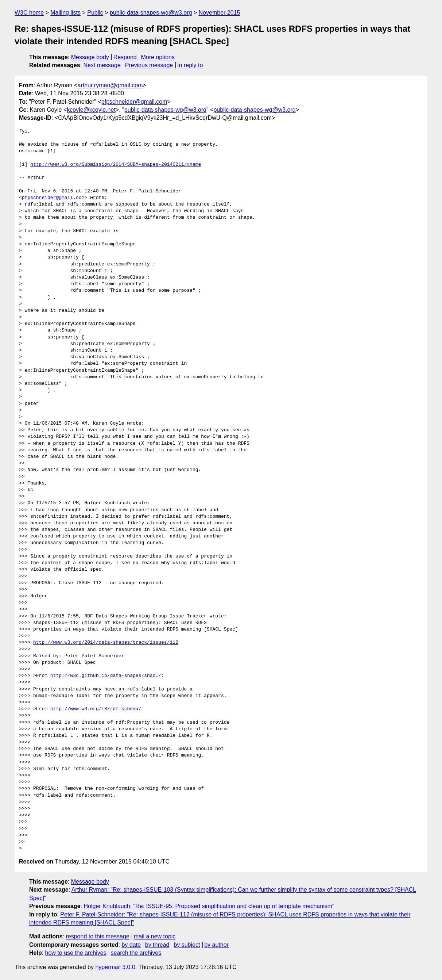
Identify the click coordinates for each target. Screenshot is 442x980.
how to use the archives (76, 953)
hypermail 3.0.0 (115, 967)
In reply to (190, 65)
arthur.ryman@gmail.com (110, 85)
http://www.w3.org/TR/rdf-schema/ (96, 709)
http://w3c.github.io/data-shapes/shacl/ (106, 676)
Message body (90, 57)
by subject (187, 945)
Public (95, 13)
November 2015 (220, 13)
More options (158, 57)
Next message (102, 65)
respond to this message (97, 936)
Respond (125, 57)
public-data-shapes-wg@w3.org (151, 13)
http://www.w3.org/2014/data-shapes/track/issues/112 (106, 643)
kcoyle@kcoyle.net (91, 110)
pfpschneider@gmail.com (134, 102)
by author (216, 945)
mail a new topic (155, 936)
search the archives (136, 953)
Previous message (149, 65)
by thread (157, 945)
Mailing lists (65, 13)
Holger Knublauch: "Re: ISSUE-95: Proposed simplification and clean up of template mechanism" (209, 906)
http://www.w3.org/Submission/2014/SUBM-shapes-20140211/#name (116, 165)
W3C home (29, 13)
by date (131, 945)
